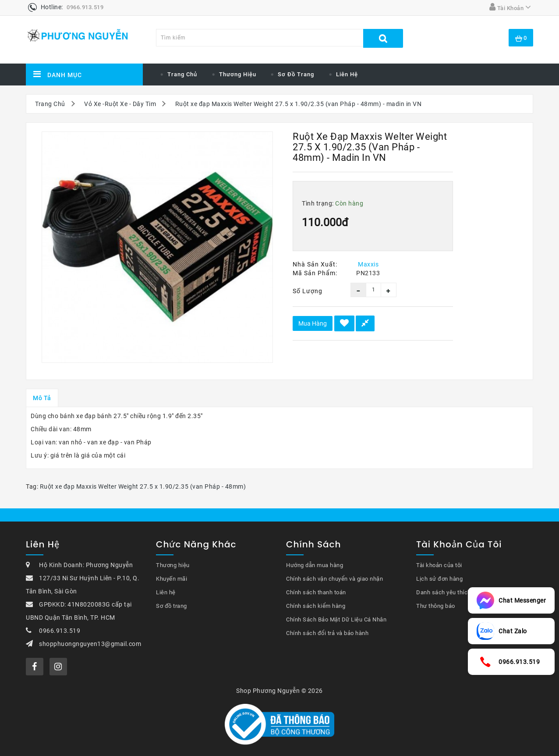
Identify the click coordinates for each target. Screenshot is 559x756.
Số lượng (308, 291)
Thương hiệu (238, 74)
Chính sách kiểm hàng (316, 606)
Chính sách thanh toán (316, 592)
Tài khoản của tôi (439, 565)
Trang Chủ (50, 104)
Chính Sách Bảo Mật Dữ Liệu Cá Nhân (336, 619)
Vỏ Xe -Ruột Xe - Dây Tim (120, 104)
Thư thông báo (436, 606)
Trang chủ (182, 74)
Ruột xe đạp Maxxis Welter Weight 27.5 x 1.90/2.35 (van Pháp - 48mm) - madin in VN (299, 104)
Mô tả (42, 398)
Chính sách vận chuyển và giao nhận (334, 579)
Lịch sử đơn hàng (439, 579)
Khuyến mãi (172, 579)
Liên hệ (347, 74)
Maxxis (368, 264)
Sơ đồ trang (296, 74)
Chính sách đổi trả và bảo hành (327, 633)
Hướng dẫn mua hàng (315, 565)
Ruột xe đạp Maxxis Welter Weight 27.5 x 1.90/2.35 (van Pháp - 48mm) (143, 486)
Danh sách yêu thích (444, 592)
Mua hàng (313, 323)
